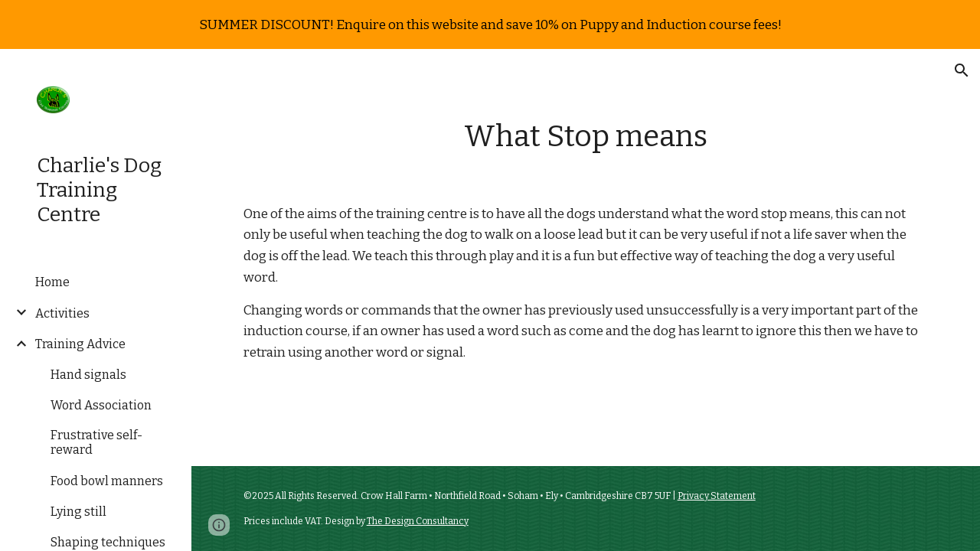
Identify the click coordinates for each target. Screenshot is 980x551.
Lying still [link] (78, 512)
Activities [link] (62, 313)
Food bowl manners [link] (107, 481)
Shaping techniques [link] (108, 542)
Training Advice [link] (80, 344)
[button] (962, 70)
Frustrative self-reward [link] (96, 442)
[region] (490, 24)
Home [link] (52, 282)
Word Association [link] (101, 405)
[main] (585, 137)
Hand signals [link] (88, 375)
